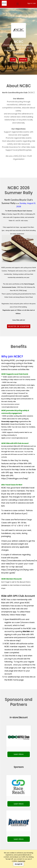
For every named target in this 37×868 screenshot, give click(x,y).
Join (34, 3)
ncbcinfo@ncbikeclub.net (10, 407)
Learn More (19, 754)
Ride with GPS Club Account (18, 596)
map (25, 291)
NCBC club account (17, 452)
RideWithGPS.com (17, 619)
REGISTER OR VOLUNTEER (19, 326)
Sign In (30, 3)
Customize (21, 861)
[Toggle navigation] (18, 4)
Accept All (18, 864)
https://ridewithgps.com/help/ (15, 479)
